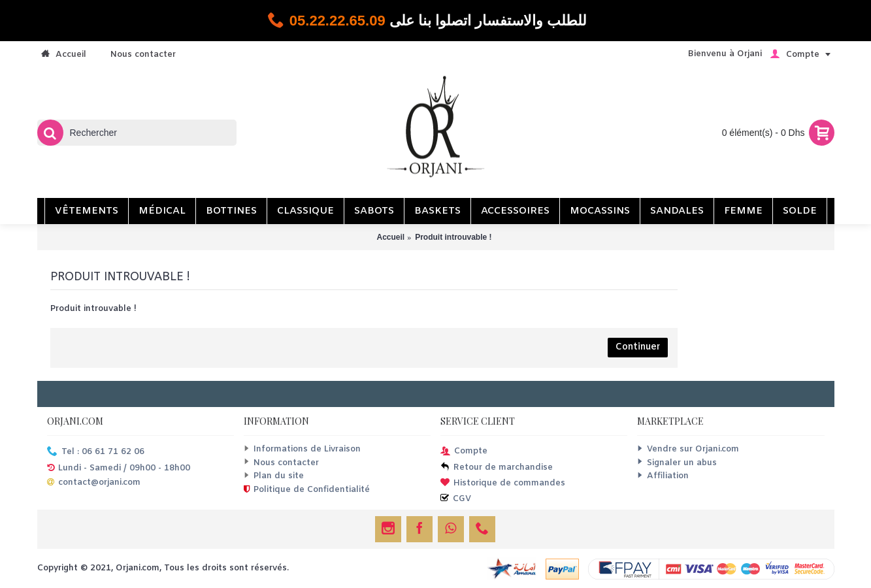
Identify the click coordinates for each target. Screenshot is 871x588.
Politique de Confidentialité (307, 490)
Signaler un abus (677, 463)
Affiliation (663, 476)
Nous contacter (281, 463)
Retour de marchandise (497, 468)
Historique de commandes (503, 484)
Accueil (390, 237)
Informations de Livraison (302, 449)
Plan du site (274, 476)
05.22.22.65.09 (337, 21)
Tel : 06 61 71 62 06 (96, 452)
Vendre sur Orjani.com (688, 449)
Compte (464, 452)
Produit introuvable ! (453, 237)
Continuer (638, 347)
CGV (456, 499)
